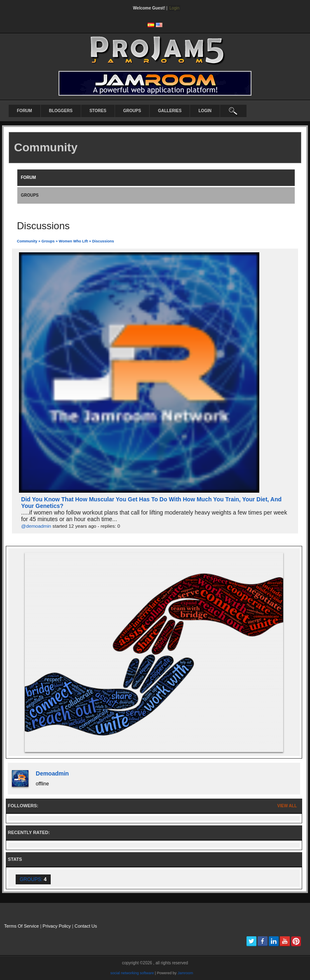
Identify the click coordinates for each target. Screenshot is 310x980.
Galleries (170, 111)
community (27, 241)
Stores (98, 111)
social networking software (132, 973)
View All (287, 806)
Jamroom (186, 973)
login (205, 111)
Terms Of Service (21, 926)
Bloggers (61, 111)
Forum (25, 111)
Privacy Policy (56, 926)
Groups (132, 111)
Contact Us (86, 926)
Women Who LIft (74, 241)
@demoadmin (36, 526)
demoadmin (52, 773)
